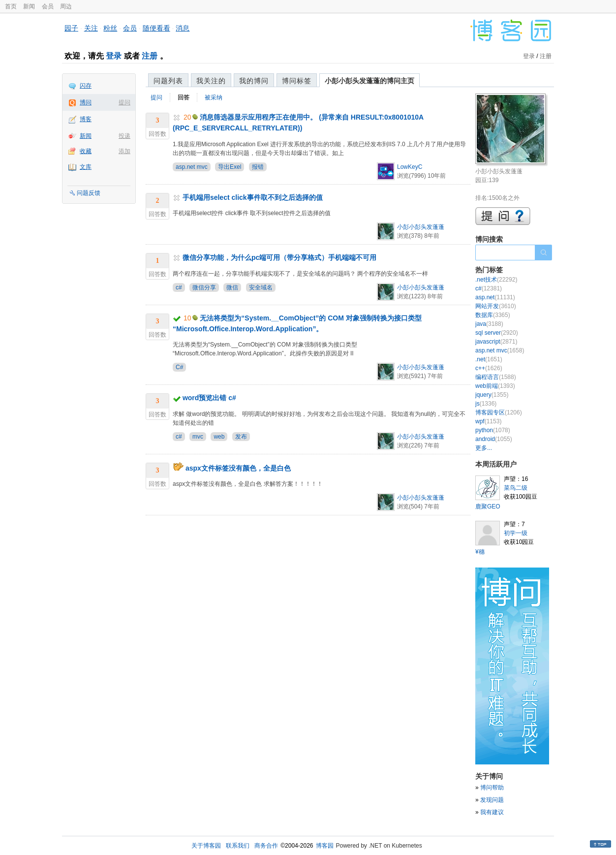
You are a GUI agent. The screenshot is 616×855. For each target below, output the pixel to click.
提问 (124, 102)
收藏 (86, 151)
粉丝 (110, 28)
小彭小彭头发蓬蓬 (421, 227)
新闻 (29, 6)
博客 (86, 119)
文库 (86, 167)
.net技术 (496, 280)
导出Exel (230, 167)
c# (179, 287)
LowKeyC (410, 167)
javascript (496, 342)
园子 (71, 28)
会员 (48, 6)
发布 (241, 437)
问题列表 (168, 81)
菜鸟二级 (516, 488)
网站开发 (496, 306)
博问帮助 (492, 788)
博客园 (325, 846)
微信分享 (204, 287)
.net (489, 359)
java (489, 324)
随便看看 (156, 28)
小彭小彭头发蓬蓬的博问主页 (370, 81)
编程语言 (496, 377)
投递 (124, 136)
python (493, 430)
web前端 (495, 386)
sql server (497, 333)
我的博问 (254, 81)
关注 (91, 28)
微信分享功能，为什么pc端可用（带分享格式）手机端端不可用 (279, 257)
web (219, 437)
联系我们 (238, 846)
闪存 (86, 86)
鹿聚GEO (488, 507)
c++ (489, 368)
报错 (258, 167)
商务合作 (266, 846)
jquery (492, 395)
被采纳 (214, 97)
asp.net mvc (192, 167)
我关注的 (211, 81)
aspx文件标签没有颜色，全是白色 (238, 468)
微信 (232, 287)
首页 (11, 6)
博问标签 (297, 81)
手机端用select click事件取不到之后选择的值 (253, 197)
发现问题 (492, 800)
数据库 (493, 315)
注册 (150, 56)
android (494, 439)
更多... (484, 448)
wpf (488, 421)
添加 (124, 151)
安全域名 (261, 287)
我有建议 (492, 812)
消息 (183, 28)
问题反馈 (89, 193)
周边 (66, 6)
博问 (86, 102)
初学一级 (516, 533)
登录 (114, 56)
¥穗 (480, 552)
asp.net (495, 297)
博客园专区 (499, 412)
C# (179, 367)
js (486, 404)
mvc (198, 437)
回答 (184, 97)
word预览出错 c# (209, 398)
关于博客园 (206, 846)
